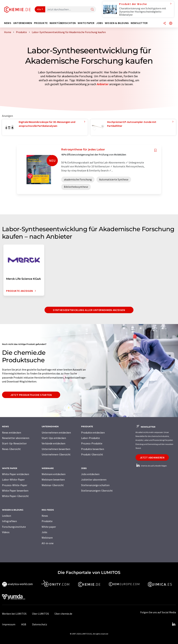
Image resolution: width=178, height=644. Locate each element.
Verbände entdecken (53, 443)
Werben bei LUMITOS (14, 614)
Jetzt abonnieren (152, 457)
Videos (6, 532)
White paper (49, 527)
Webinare (47, 538)
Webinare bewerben (53, 480)
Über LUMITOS (40, 614)
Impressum (9, 624)
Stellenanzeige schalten (95, 485)
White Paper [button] (86, 23)
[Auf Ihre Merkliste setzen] (155, 150)
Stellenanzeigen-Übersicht (97, 491)
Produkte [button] (41, 23)
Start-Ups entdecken (54, 438)
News (45, 516)
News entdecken (12, 433)
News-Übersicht (11, 449)
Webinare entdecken (54, 474)
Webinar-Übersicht (53, 485)
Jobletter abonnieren (94, 480)
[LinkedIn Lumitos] (174, 624)
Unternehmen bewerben (56, 449)
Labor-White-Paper (13, 480)
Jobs (44, 532)
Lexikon (7, 516)
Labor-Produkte (90, 438)
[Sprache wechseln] (171, 24)
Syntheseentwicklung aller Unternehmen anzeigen (89, 310)
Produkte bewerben (93, 449)
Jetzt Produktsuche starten (31, 395)
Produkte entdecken (93, 433)
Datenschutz (40, 624)
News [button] (8, 23)
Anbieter (103, 84)
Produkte (47, 521)
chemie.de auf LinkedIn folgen (151, 466)
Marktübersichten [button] (63, 23)
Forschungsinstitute (14, 527)
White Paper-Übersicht (15, 496)
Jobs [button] (100, 23)
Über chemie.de (63, 614)
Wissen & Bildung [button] (117, 23)
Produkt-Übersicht (92, 454)
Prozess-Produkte (92, 443)
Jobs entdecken (90, 474)
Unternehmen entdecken (56, 433)
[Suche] (92, 10)
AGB (24, 624)
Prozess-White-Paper (15, 485)
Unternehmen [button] (23, 23)
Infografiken (9, 521)
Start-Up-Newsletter (14, 443)
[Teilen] (165, 24)
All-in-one (48, 543)
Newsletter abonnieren (16, 438)
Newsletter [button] (139, 23)
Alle (39, 9)
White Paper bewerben (15, 491)
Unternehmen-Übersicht (56, 454)
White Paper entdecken (16, 474)
